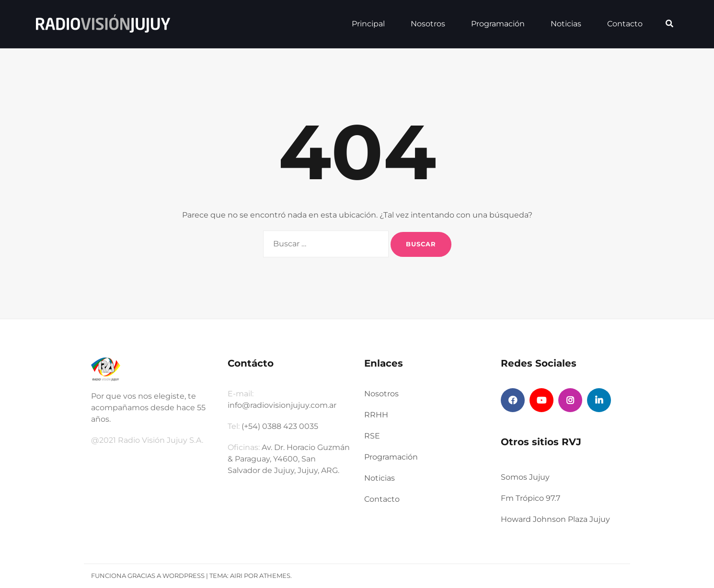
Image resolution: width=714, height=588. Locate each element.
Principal (368, 24)
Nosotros (428, 24)
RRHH (376, 415)
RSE (372, 436)
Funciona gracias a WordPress (148, 576)
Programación (498, 24)
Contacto (625, 24)
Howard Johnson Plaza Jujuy (555, 519)
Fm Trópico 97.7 (530, 498)
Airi (236, 576)
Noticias (566, 24)
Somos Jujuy (525, 477)
